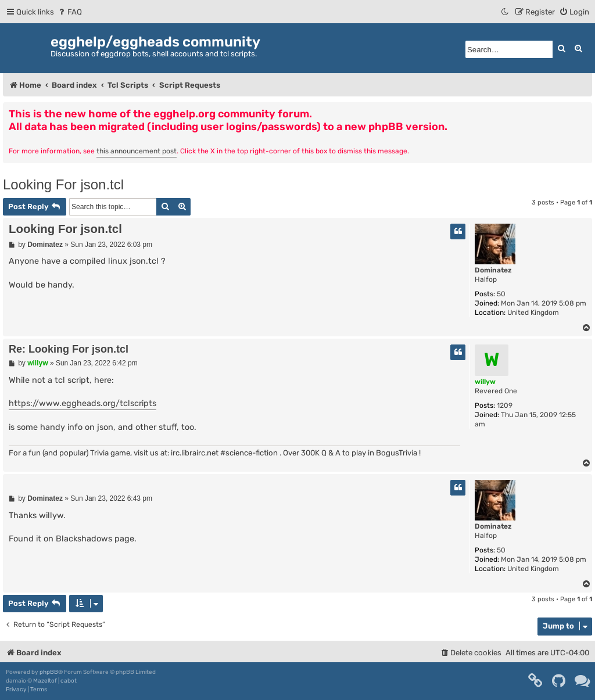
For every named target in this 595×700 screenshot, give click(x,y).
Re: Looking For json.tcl (69, 349)
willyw (485, 382)
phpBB (49, 672)
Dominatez (493, 270)
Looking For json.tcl (63, 184)
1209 (505, 405)
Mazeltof (45, 681)
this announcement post (137, 151)
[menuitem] (69, 12)
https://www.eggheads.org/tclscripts (83, 403)
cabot (69, 681)
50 (501, 294)
